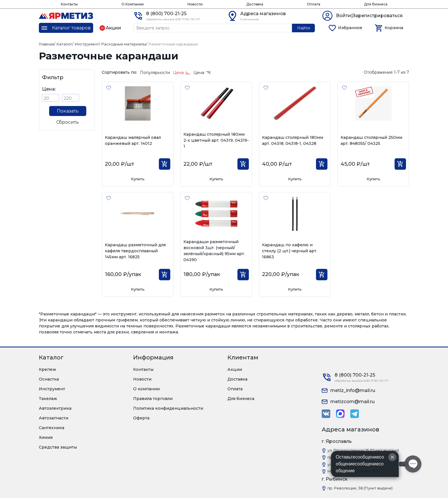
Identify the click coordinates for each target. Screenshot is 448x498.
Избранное (350, 28)
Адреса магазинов (263, 14)
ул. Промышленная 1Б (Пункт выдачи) (363, 450)
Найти (304, 28)
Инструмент (52, 389)
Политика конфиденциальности (168, 408)
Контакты (69, 4)
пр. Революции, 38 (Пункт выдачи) (360, 488)
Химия (46, 437)
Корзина (394, 28)
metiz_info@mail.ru (353, 390)
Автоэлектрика (55, 408)
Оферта (141, 418)
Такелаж (48, 399)
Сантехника (52, 428)
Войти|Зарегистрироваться (369, 16)
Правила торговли (153, 399)
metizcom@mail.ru (352, 402)
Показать (68, 111)
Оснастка (49, 379)
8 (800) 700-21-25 (166, 14)
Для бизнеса (376, 4)
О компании (146, 389)
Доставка (255, 4)
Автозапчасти (54, 418)
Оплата (314, 4)
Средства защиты (58, 447)
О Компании (133, 4)
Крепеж (48, 369)
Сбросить (68, 122)
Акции (235, 369)
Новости (195, 4)
